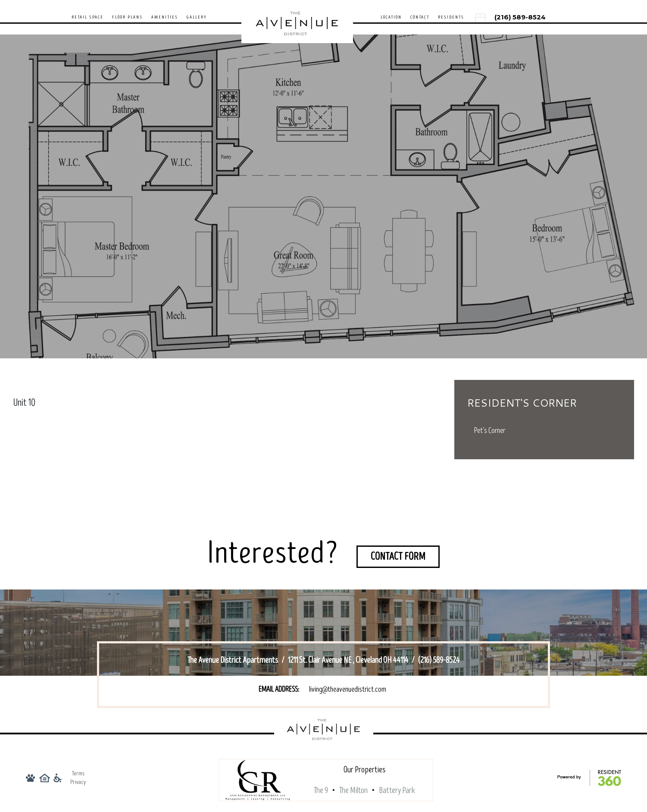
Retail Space (88, 17)
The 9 (321, 790)
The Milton (353, 790)
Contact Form (398, 556)
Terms (78, 773)
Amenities (165, 17)
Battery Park (397, 790)
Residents (451, 17)
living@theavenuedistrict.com (348, 689)
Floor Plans (127, 17)
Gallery (197, 17)
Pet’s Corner (490, 431)
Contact (420, 17)
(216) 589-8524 (520, 17)
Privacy (78, 782)
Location (391, 17)
